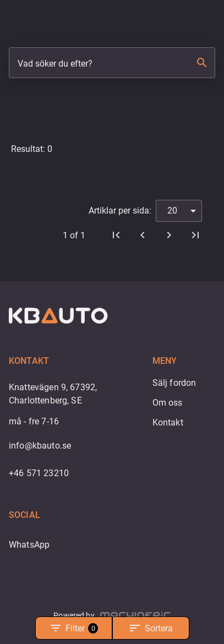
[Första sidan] (116, 235)
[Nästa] (169, 235)
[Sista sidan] (195, 235)
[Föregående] (143, 235)
